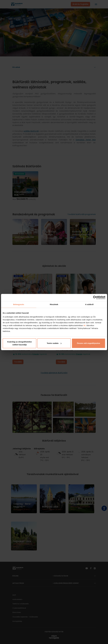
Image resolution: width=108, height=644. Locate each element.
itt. (84, 325)
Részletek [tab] (54, 304)
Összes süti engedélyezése (88, 343)
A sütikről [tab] (89, 304)
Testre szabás (54, 343)
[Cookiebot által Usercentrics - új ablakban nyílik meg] (95, 297)
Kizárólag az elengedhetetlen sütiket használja (19, 343)
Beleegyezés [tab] (19, 304)
